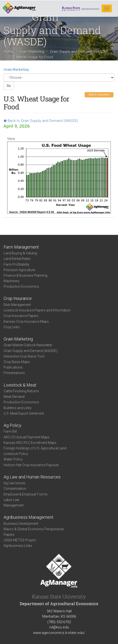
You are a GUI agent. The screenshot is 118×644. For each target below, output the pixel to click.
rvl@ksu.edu (59, 627)
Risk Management (17, 305)
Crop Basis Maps (17, 362)
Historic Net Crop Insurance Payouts (31, 465)
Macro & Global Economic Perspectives (34, 529)
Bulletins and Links (18, 408)
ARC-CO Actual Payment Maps (27, 437)
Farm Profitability (16, 264)
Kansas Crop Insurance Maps (26, 322)
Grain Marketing (32, 52)
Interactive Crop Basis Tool (24, 356)
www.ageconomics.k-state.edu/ (59, 633)
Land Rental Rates (17, 259)
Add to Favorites (99, 95)
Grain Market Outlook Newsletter (28, 345)
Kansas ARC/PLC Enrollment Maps (30, 443)
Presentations (14, 373)
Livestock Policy (16, 454)
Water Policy (13, 459)
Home (9, 52)
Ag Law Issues (15, 483)
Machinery (12, 281)
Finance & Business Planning (25, 275)
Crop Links (12, 327)
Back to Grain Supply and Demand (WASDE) (41, 121)
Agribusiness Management (28, 517)
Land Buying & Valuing (20, 253)
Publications (13, 367)
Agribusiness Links (18, 546)
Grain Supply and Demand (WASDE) (79, 52)
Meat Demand (14, 397)
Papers (9, 535)
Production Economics (21, 286)
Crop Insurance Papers (21, 316)
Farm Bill (10, 431)
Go (9, 86)
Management (14, 505)
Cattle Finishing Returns (21, 391)
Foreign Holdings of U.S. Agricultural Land (35, 448)
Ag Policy (12, 425)
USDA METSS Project (20, 540)
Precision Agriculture (19, 270)
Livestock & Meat (20, 385)
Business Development (21, 524)
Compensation (15, 489)
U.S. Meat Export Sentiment (24, 413)
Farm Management (21, 247)
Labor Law (12, 500)
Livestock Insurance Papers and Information (37, 310)
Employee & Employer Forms (26, 494)
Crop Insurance (18, 298)
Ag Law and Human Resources (32, 477)
